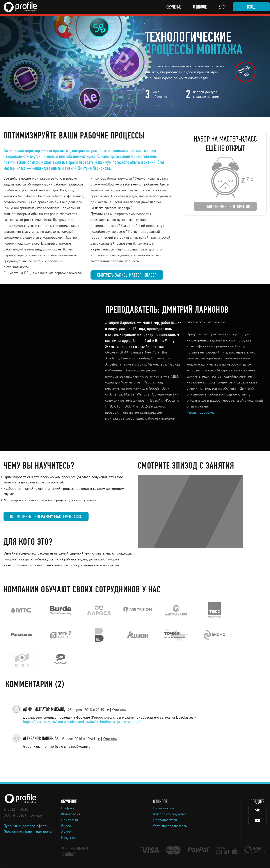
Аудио (66, 832)
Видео (66, 826)
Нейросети (70, 820)
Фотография (71, 814)
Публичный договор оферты (26, 826)
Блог (222, 7)
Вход (251, 7)
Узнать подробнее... (202, 413)
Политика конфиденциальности (28, 832)
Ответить (119, 710)
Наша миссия (163, 808)
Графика (68, 808)
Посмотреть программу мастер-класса (46, 517)
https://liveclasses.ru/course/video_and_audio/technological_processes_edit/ (82, 722)
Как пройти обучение (170, 814)
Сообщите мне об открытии (225, 207)
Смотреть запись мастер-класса (127, 275)
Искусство (69, 838)
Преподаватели (165, 820)
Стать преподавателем (170, 826)
